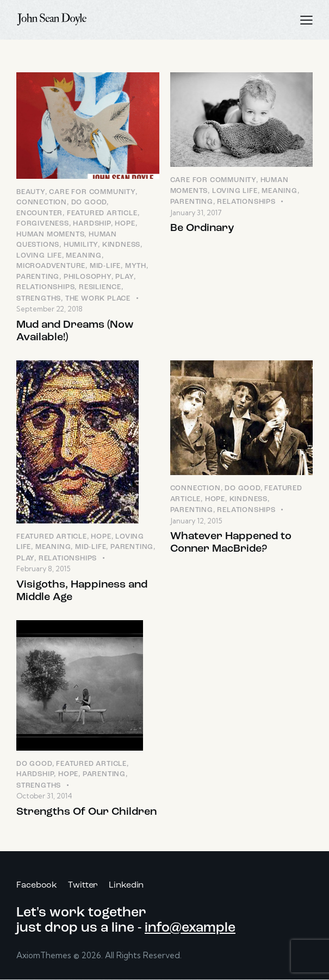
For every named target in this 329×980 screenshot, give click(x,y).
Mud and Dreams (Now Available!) (75, 331)
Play (124, 277)
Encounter (39, 213)
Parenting (38, 277)
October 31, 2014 (44, 796)
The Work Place (98, 299)
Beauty (31, 192)
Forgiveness (43, 224)
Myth (136, 266)
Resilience (100, 287)
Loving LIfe (39, 256)
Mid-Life (105, 266)
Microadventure (51, 266)
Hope (125, 224)
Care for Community (92, 192)
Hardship (92, 224)
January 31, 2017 (196, 213)
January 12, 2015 (196, 521)
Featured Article (102, 213)
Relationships (45, 287)
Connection (42, 202)
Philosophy (88, 277)
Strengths (39, 299)
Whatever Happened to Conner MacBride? (231, 543)
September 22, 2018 (49, 309)
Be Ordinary (202, 228)
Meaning (84, 256)
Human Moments (50, 235)
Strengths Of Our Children (86, 812)
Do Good (89, 202)
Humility (81, 245)
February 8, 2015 (43, 569)
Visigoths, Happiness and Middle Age (82, 591)
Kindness (121, 245)
